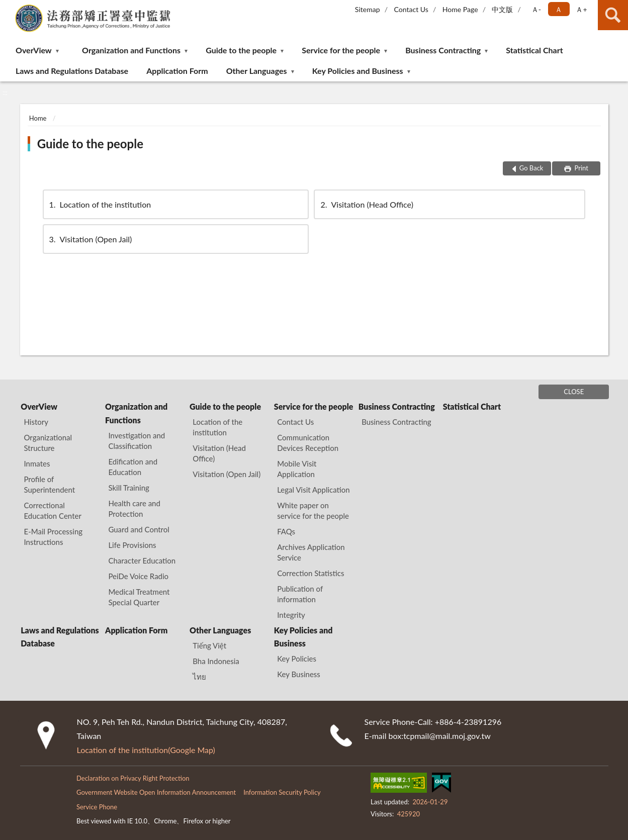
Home (38, 118)
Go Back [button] (531, 168)
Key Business (299, 674)
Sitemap (368, 9)
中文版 (502, 9)
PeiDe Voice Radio (138, 576)
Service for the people (341, 50)
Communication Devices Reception (308, 443)
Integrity (291, 615)
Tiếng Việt (209, 645)
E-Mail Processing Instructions (54, 537)
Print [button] (580, 168)
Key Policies (297, 659)
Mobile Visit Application (297, 469)
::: (8, 8)
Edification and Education (133, 467)
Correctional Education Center (53, 510)
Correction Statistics (310, 573)
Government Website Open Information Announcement (156, 792)
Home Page (460, 9)
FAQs (286, 531)
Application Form (177, 71)
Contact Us (411, 9)
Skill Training (128, 488)
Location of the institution (100, 204)
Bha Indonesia (216, 661)
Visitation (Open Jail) (90, 239)
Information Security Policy (282, 792)
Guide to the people (241, 50)
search (613, 15)
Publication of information (300, 594)
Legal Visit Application (313, 490)
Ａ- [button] (536, 9)
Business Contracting (443, 50)
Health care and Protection (134, 508)
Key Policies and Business (358, 71)
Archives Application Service (311, 552)
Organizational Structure (48, 443)
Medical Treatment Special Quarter (139, 597)
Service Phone (97, 807)
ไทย (199, 677)
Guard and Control (139, 529)
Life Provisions (132, 545)
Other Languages (257, 71)
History (36, 422)
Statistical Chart (534, 50)
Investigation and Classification (137, 441)
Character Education (142, 561)
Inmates (37, 463)
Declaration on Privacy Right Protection (133, 778)
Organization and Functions (131, 50)
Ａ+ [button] (581, 9)
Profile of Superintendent (50, 484)
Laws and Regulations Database (72, 71)
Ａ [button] (559, 9)
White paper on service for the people (313, 510)
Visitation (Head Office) (366, 204)
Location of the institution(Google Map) (146, 750)
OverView (34, 50)
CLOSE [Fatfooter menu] (574, 392)
